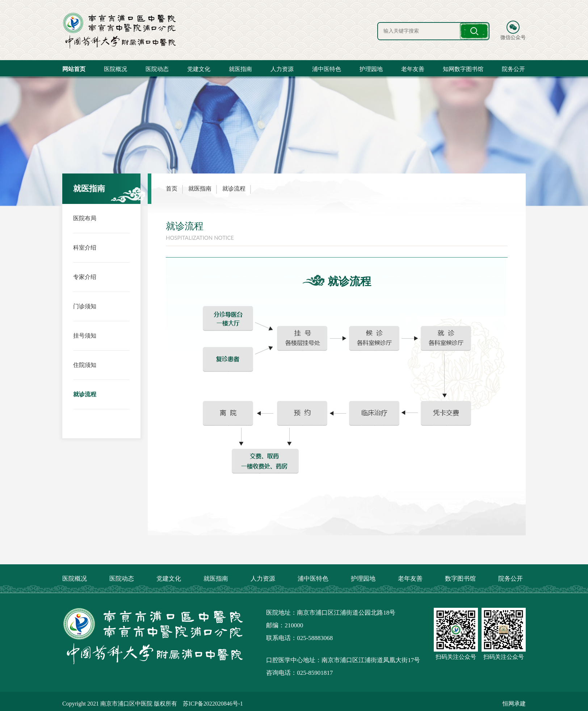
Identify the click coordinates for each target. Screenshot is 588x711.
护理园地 (371, 69)
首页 (172, 189)
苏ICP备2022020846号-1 (213, 704)
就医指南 (240, 69)
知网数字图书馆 (463, 69)
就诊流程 (85, 394)
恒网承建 (514, 704)
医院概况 (115, 69)
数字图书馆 (460, 579)
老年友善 (413, 69)
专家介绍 (85, 277)
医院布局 (85, 218)
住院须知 (85, 365)
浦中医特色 (327, 69)
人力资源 (282, 69)
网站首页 (74, 69)
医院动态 (157, 69)
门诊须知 (85, 306)
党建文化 (199, 69)
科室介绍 (85, 247)
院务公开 (513, 69)
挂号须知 (85, 335)
